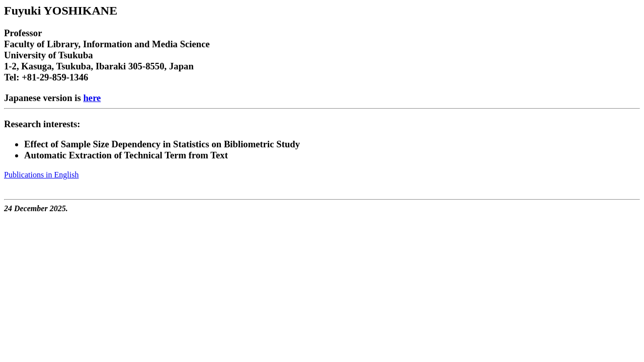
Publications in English (41, 175)
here (92, 98)
